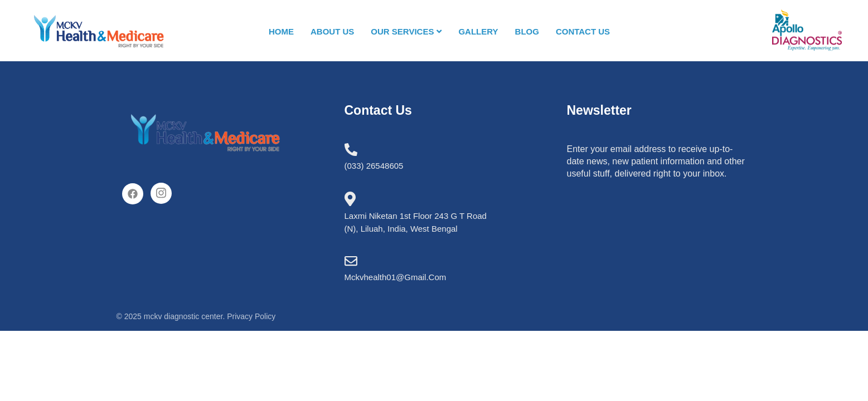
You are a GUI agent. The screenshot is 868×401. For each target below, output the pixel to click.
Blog (527, 31)
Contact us (583, 31)
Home (281, 31)
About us (332, 31)
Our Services (407, 31)
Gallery (479, 31)
